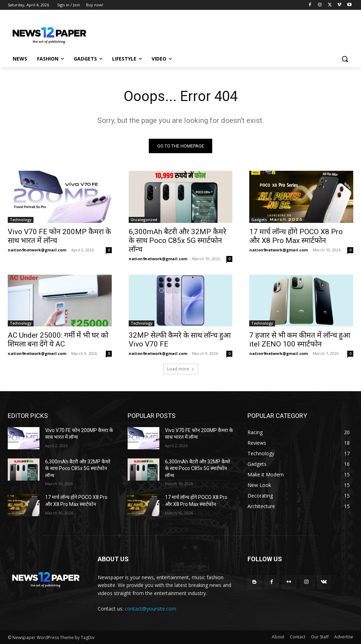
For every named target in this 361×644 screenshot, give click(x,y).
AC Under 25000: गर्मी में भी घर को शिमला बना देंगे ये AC (58, 340)
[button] (345, 59)
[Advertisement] (173, 32)
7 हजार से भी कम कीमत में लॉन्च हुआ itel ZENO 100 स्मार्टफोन (300, 340)
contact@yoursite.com (151, 609)
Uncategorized (144, 219)
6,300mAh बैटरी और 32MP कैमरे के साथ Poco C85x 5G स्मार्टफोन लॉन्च (178, 240)
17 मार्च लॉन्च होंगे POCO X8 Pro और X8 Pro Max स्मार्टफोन (296, 236)
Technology (21, 219)
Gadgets (259, 219)
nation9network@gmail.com (37, 249)
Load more (181, 369)
